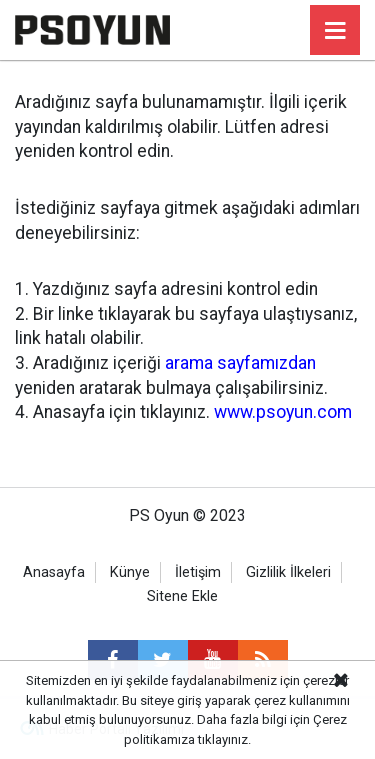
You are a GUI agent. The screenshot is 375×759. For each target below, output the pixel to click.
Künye (130, 572)
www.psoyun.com (283, 412)
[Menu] (335, 31)
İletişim (198, 572)
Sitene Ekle (182, 596)
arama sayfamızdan (240, 363)
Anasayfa (54, 572)
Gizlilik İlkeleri (288, 572)
